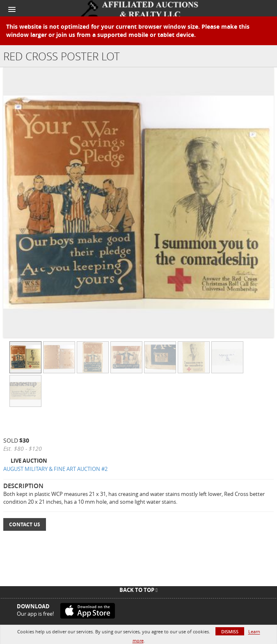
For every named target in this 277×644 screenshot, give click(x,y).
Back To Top (138, 590)
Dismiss (230, 631)
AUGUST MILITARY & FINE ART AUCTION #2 (55, 469)
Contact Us (25, 524)
